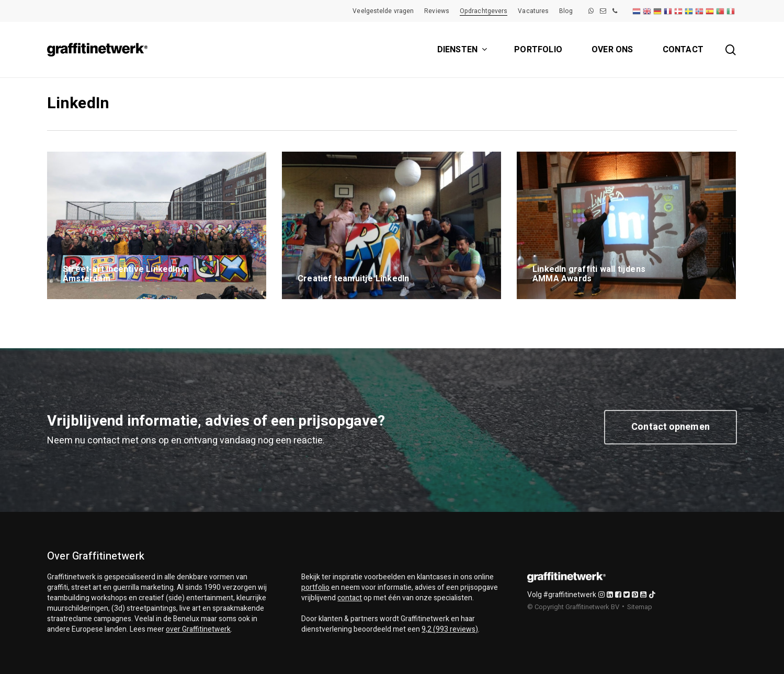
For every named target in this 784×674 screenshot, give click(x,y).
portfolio (315, 587)
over (198, 629)
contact (350, 598)
